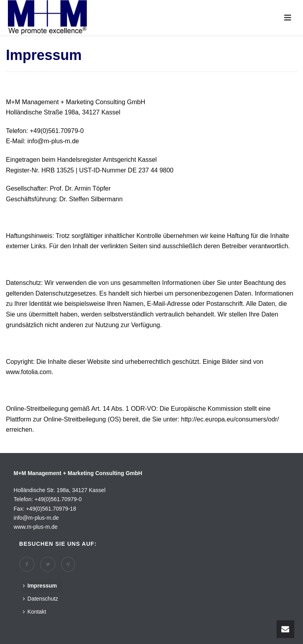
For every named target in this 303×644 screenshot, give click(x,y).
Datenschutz (41, 599)
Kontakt (35, 612)
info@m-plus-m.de (36, 518)
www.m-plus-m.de (36, 527)
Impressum (40, 586)
